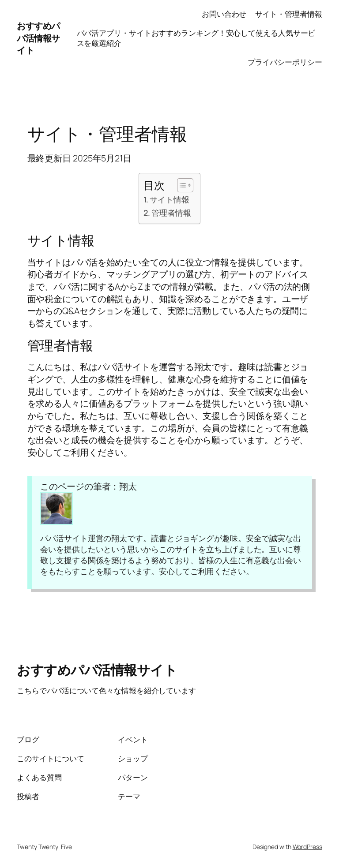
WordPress (307, 847)
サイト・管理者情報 (289, 14)
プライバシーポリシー (285, 62)
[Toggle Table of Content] (181, 185)
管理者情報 (171, 213)
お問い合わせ (224, 14)
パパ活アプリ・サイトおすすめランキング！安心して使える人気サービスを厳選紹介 (196, 38)
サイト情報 (169, 199)
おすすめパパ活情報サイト (38, 38)
